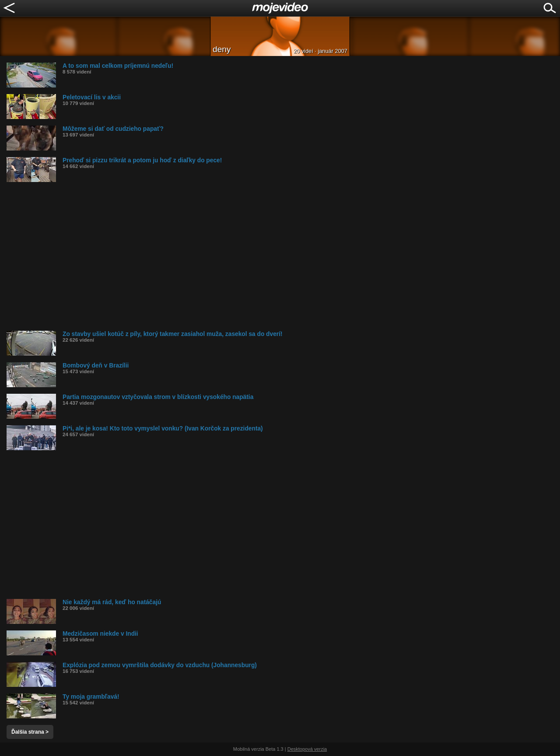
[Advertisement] (269, 256)
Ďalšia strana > (30, 732)
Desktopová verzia (307, 749)
